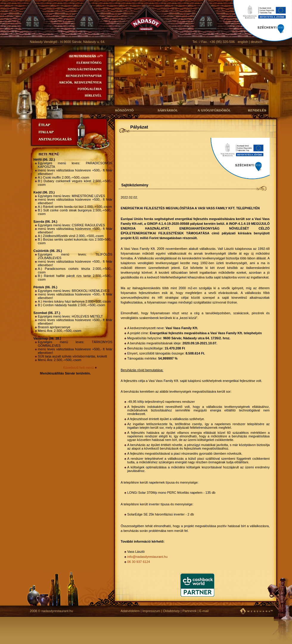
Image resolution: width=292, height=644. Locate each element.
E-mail (204, 611)
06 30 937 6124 (139, 562)
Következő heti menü (79, 368)
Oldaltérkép (171, 611)
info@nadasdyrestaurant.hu (147, 557)
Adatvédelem (130, 611)
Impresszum (151, 611)
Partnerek (190, 611)
